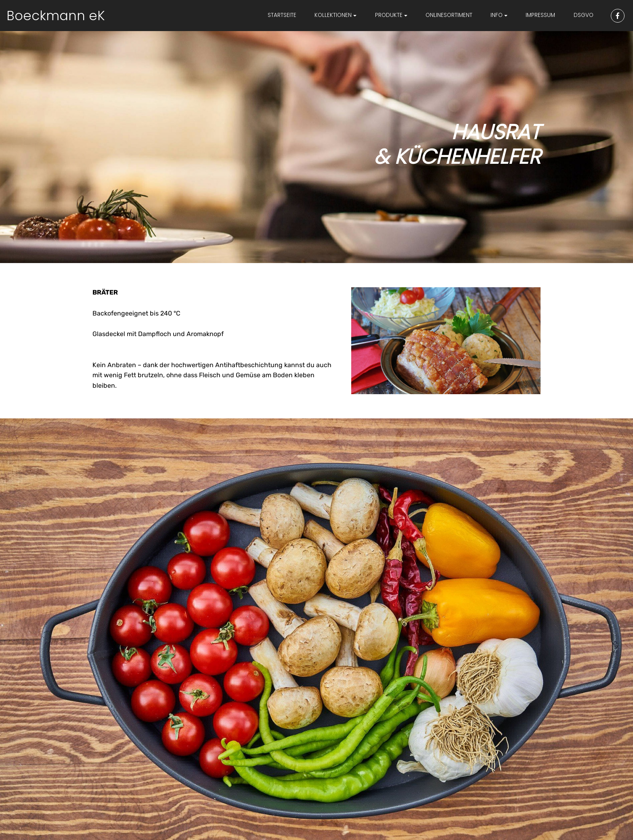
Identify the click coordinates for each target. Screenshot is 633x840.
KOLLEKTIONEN (333, 15)
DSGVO (584, 15)
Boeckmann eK (56, 16)
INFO (497, 15)
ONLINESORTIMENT (449, 15)
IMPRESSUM (540, 15)
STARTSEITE (282, 15)
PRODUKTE (389, 15)
